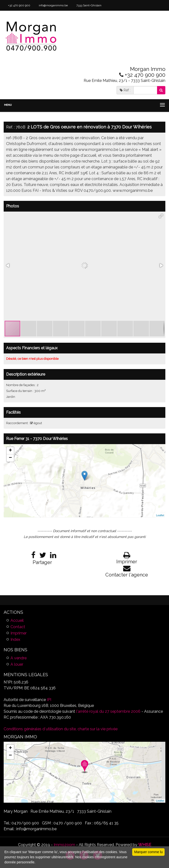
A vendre (19, 658)
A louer (17, 664)
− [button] (10, 458)
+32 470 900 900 (19, 5)
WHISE (145, 845)
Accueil (17, 620)
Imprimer (19, 633)
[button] (161, 216)
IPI (49, 700)
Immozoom (64, 845)
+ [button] (10, 451)
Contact (18, 627)
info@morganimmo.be (53, 5)
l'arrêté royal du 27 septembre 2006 (108, 711)
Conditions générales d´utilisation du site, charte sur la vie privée (61, 729)
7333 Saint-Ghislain (89, 5)
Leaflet (160, 515)
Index (15, 639)
